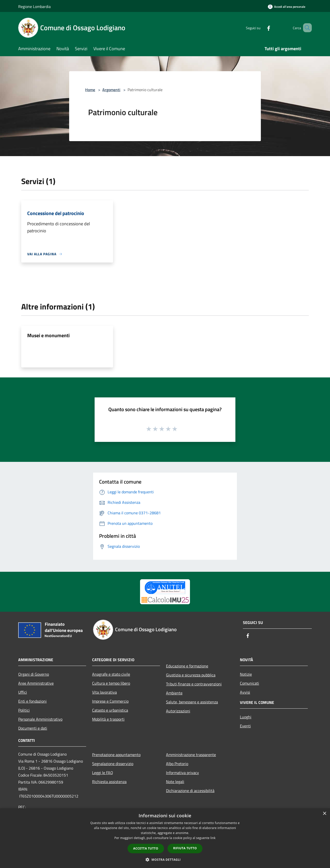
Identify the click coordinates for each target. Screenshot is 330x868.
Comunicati (249, 683)
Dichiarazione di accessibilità (190, 791)
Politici (24, 710)
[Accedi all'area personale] (287, 7)
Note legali (175, 782)
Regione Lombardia (34, 6)
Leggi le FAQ (103, 773)
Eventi (245, 726)
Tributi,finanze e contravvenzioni (194, 684)
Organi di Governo (34, 674)
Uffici (23, 692)
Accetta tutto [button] (146, 848)
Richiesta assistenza (109, 782)
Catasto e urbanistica (110, 710)
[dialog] (165, 838)
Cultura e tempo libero (111, 683)
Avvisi (245, 692)
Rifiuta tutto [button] (185, 848)
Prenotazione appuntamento (116, 755)
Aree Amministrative (36, 683)
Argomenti (111, 90)
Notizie (246, 674)
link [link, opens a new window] (213, 838)
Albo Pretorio (177, 764)
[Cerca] (306, 28)
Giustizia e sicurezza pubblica (191, 675)
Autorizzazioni (178, 711)
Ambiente (174, 693)
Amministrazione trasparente (191, 755)
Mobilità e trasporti (108, 719)
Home (90, 90)
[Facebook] (261, 28)
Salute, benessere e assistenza (192, 702)
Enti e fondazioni (32, 701)
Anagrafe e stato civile (111, 674)
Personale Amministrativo (40, 719)
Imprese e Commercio (110, 701)
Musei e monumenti (48, 335)
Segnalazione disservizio (113, 764)
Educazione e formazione (187, 666)
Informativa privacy (182, 773)
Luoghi (246, 717)
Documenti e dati (33, 728)
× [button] (324, 814)
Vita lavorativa (104, 692)
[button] (165, 860)
